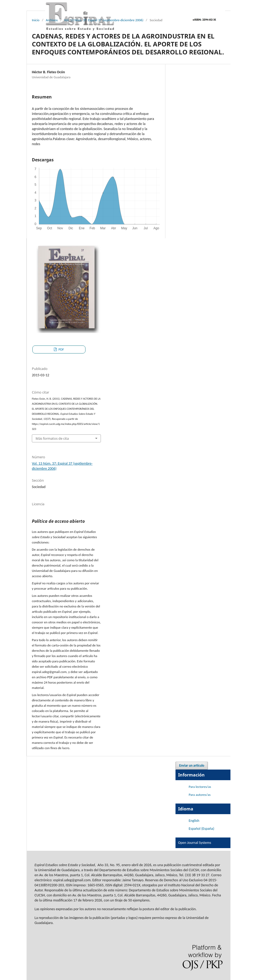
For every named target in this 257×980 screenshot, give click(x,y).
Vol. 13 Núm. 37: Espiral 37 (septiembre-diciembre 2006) (104, 20)
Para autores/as (200, 795)
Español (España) (202, 829)
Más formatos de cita (52, 438)
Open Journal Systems (195, 843)
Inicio (36, 20)
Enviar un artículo (192, 765)
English (194, 821)
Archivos (52, 20)
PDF (61, 349)
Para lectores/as (200, 787)
